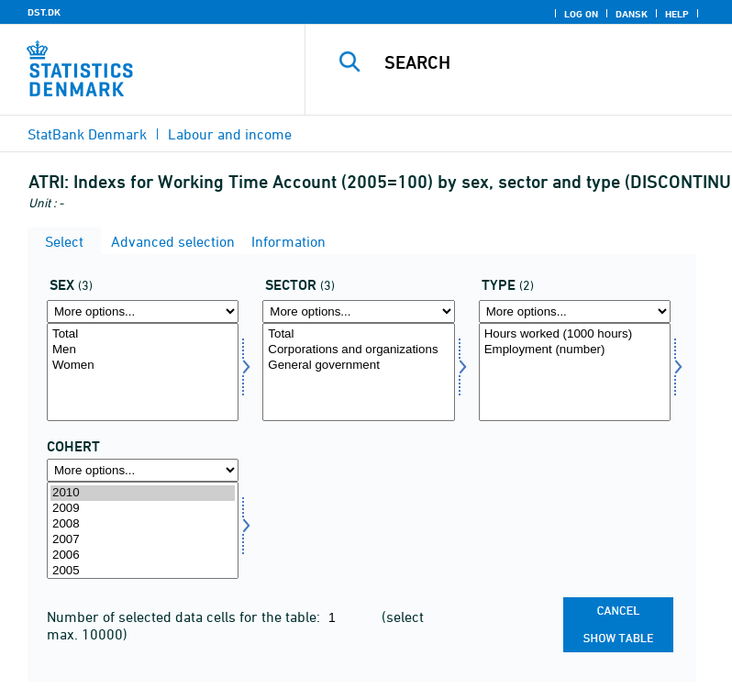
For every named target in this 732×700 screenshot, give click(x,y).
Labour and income (230, 134)
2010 (143, 493)
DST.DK (44, 12)
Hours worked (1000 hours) (575, 334)
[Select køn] (143, 372)
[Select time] (143, 531)
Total (143, 334)
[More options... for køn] (143, 311)
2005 (143, 571)
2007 (143, 540)
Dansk (632, 14)
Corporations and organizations (358, 350)
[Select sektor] (358, 372)
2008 (143, 524)
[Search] (546, 62)
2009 (143, 509)
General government (358, 366)
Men (143, 350)
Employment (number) (575, 350)
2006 (143, 556)
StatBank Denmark (87, 134)
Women (143, 366)
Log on (581, 14)
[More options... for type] (575, 311)
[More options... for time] (143, 470)
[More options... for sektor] (358, 311)
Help (677, 14)
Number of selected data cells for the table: (185, 617)
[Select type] (575, 372)
